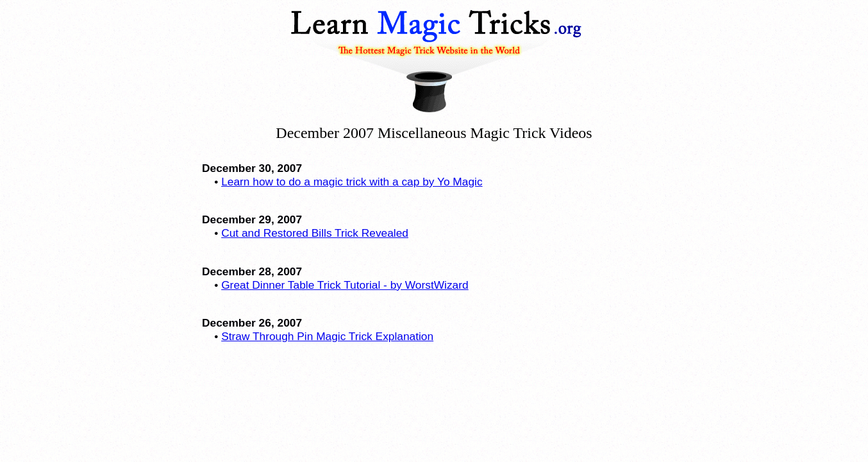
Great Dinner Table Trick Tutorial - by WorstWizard (345, 285)
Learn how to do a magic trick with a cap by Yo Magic (352, 182)
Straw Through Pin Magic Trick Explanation (327, 336)
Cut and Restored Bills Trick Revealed (315, 233)
